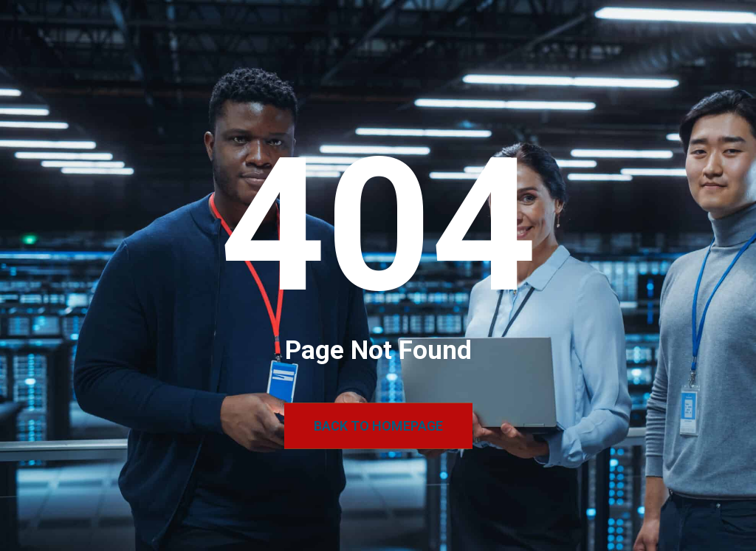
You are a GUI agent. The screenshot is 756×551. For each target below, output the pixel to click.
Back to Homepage (378, 426)
